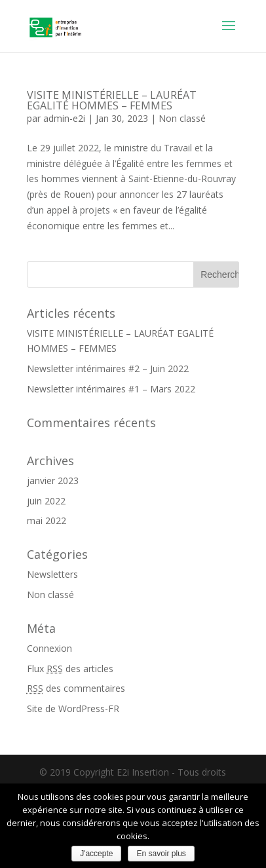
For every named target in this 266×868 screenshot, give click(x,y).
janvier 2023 (53, 481)
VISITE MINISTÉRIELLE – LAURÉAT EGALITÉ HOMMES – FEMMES (112, 100)
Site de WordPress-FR (73, 708)
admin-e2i (64, 118)
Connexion (49, 648)
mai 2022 (47, 520)
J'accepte (96, 854)
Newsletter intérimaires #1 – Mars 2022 (111, 389)
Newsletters (52, 574)
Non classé (182, 118)
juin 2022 (46, 501)
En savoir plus (161, 854)
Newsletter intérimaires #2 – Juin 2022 (108, 368)
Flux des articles (70, 669)
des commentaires (76, 688)
